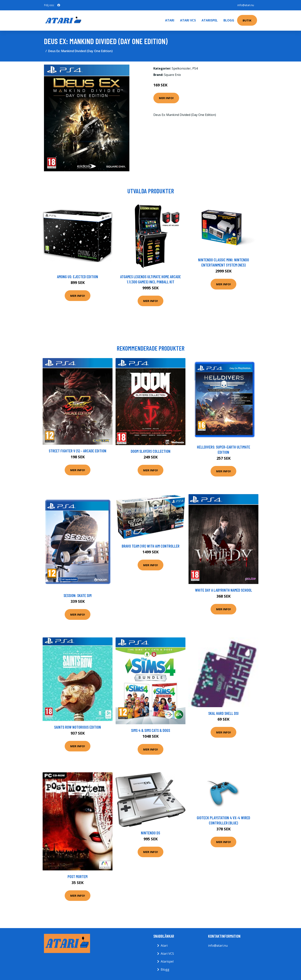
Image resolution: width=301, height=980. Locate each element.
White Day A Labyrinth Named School (224, 590)
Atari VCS (188, 20)
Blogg (229, 20)
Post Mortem (78, 876)
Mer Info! (166, 98)
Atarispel (210, 20)
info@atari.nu (246, 5)
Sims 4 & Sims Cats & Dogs (151, 730)
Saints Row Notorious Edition (78, 727)
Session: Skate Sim (78, 595)
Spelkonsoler (181, 68)
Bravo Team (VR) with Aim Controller (151, 546)
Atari (170, 20)
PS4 (195, 68)
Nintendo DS (150, 833)
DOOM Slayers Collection (151, 451)
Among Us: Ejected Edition (78, 277)
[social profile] (59, 5)
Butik (247, 20)
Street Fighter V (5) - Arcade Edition (78, 451)
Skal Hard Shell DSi (223, 713)
